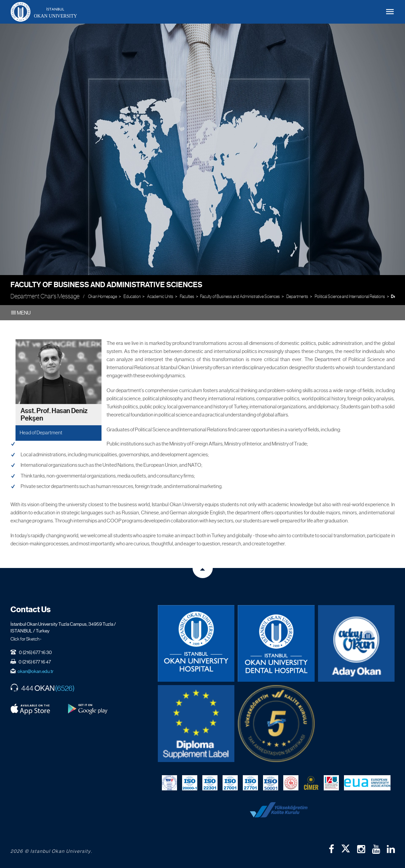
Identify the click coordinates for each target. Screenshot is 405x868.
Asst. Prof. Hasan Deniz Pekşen (54, 415)
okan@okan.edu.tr (36, 671)
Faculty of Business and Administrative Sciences (106, 285)
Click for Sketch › (26, 639)
